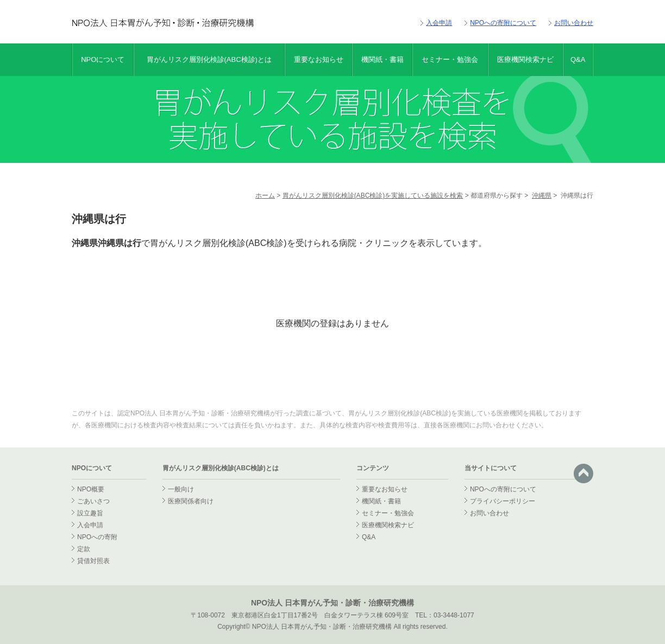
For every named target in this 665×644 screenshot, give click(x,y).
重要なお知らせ (319, 59)
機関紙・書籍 (382, 59)
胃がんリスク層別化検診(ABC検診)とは (209, 59)
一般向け (181, 489)
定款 (84, 549)
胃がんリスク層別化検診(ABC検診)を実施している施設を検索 (373, 195)
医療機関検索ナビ (525, 59)
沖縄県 (542, 195)
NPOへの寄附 (97, 537)
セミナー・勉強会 (450, 59)
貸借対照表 (93, 561)
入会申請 (439, 23)
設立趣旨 (90, 513)
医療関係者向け (191, 501)
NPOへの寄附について (503, 23)
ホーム (265, 195)
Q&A (578, 59)
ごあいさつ (93, 501)
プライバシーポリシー (503, 501)
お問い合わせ (574, 23)
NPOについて (103, 59)
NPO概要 (91, 489)
